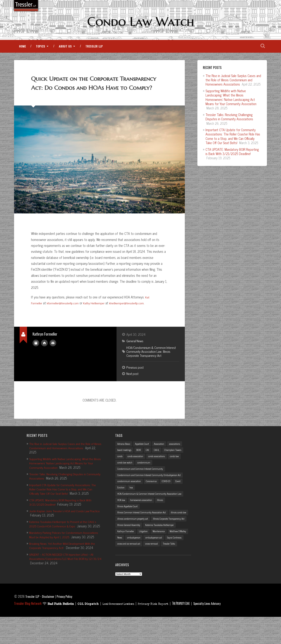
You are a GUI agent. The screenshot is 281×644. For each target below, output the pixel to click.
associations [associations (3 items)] (181, 457)
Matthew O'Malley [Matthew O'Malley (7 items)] (144, 558)
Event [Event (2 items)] (184, 496)
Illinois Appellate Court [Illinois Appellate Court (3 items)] (129, 525)
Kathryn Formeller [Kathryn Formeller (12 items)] (163, 551)
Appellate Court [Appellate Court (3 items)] (145, 457)
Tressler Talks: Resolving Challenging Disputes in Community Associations (229, 120)
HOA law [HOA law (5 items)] (122, 518)
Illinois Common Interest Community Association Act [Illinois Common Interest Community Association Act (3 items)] (144, 531)
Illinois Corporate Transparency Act (149, 366)
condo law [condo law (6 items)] (180, 470)
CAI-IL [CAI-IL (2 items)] (160, 463)
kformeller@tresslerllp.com (65, 315)
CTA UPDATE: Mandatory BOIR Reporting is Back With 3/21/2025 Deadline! (232, 155)
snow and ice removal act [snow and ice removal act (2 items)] (130, 571)
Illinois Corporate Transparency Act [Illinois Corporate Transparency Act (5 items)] (135, 545)
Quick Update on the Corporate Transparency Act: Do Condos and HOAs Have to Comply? (90, 91)
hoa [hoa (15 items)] (132, 503)
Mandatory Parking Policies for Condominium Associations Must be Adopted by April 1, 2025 (60, 552)
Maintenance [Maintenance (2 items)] (124, 558)
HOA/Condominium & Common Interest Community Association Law (152, 362)
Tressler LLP (94, 50)
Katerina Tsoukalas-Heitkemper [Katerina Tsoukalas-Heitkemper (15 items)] (133, 551)
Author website (44, 355)
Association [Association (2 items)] (163, 457)
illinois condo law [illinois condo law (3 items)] (126, 538)
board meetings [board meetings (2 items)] (125, 463)
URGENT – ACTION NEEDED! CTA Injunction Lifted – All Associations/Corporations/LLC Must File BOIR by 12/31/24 (65, 580)
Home (22, 50)
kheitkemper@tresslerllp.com (134, 315)
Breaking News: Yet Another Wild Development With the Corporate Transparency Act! (63, 567)
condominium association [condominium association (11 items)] (130, 496)
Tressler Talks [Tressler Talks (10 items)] (174, 571)
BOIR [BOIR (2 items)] (141, 463)
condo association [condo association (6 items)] (137, 470)
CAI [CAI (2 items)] (150, 463)
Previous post (135, 380)
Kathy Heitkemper (99, 315)
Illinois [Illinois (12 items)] (165, 518)
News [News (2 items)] (161, 558)
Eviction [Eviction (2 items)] (121, 503)
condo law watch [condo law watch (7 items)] (126, 476)
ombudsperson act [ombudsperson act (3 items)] (127, 564)
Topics (41, 50)
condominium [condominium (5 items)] (146, 476)
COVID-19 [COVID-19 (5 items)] (171, 496)
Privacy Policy (67, 623)
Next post (133, 387)
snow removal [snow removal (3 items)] (155, 571)
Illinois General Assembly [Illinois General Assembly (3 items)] (171, 545)
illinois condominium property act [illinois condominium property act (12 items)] (156, 538)
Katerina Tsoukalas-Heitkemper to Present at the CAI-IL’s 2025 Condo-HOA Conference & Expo (65, 537)
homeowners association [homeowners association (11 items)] (144, 518)
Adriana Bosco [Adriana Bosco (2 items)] (125, 457)
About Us (65, 50)
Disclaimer (50, 623)
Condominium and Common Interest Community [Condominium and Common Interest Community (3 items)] (142, 483)
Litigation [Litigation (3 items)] (182, 551)
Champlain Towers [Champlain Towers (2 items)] (178, 463)
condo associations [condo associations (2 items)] (161, 470)
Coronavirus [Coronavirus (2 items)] (154, 496)
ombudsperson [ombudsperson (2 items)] (176, 558)
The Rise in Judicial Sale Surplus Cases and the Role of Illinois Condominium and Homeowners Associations (233, 83)
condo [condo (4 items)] (120, 470)
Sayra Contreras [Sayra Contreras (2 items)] (149, 564)
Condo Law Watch (140, 22)
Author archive (36, 355)
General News (135, 353)
